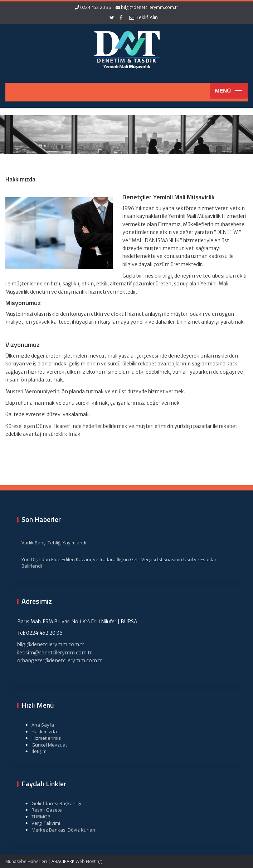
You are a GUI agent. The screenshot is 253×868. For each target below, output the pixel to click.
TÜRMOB (37, 817)
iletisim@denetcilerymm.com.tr (50, 653)
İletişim (35, 751)
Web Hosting (89, 861)
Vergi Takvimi (42, 823)
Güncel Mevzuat (45, 745)
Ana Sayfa (39, 725)
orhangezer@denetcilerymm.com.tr (56, 660)
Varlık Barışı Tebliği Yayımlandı (50, 543)
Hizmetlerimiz (42, 738)
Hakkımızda (40, 732)
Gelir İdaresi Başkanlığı (52, 803)
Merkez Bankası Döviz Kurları (59, 830)
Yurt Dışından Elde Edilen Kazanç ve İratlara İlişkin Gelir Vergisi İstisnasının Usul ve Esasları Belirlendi (116, 563)
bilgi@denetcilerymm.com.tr (150, 7)
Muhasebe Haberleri (26, 861)
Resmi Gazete (43, 810)
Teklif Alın (143, 17)
